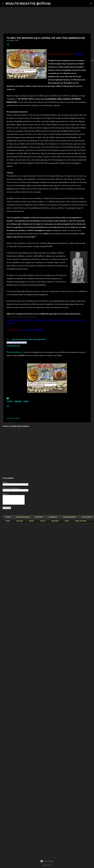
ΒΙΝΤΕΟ (8, 521)
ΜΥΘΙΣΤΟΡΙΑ (39, 517)
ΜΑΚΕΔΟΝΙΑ (55, 521)
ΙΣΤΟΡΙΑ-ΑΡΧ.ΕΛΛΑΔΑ (23, 517)
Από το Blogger (47, 861)
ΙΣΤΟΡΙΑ (10, 401)
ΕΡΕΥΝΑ (31, 521)
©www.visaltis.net (14, 352)
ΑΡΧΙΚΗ (8, 517)
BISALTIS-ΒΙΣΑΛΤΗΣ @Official (28, 3)
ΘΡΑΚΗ (67, 521)
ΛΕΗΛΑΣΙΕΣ (20, 521)
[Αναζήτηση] (53, 4)
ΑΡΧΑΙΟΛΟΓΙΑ (53, 517)
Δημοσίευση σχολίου (13, 418)
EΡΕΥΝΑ (26, 401)
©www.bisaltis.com (47, 865)
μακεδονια (18, 401)
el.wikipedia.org (13, 346)
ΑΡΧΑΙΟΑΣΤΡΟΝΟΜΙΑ (69, 517)
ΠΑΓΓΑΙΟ (43, 521)
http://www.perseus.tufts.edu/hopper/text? (29, 339)
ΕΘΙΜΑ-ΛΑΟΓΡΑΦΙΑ (81, 521)
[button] (8, 45)
